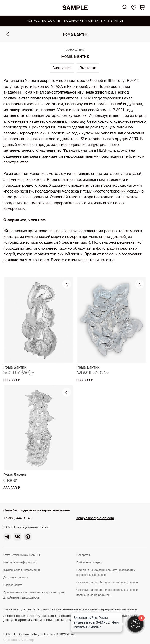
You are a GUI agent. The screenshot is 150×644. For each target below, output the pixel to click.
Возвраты (83, 555)
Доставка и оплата (16, 577)
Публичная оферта (89, 562)
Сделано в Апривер (19, 640)
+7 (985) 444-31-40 (17, 518)
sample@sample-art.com (95, 518)
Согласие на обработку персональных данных (107, 582)
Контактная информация (20, 562)
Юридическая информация (22, 570)
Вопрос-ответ (13, 585)
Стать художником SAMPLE (22, 555)
